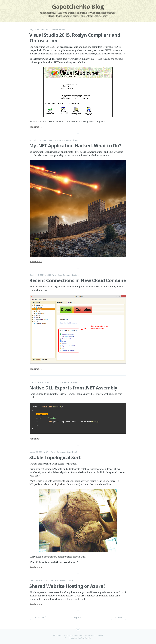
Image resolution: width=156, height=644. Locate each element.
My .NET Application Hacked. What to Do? (75, 146)
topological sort (59, 484)
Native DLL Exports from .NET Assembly (73, 388)
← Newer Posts (38, 618)
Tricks (77, 140)
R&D (75, 452)
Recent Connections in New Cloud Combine (78, 280)
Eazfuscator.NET (61, 30)
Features (76, 275)
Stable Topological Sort (55, 457)
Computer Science (64, 452)
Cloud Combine (64, 275)
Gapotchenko (99, 13)
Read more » (36, 127)
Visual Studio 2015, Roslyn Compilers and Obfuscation (75, 38)
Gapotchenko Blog (78, 6)
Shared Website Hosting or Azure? (67, 586)
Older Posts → (119, 618)
